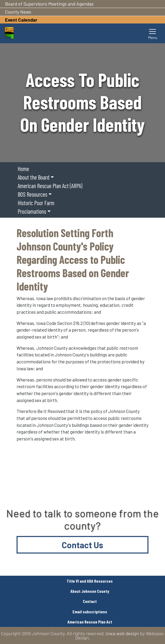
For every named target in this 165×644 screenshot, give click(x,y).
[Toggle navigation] (153, 33)
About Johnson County (90, 591)
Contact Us (82, 545)
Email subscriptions (90, 612)
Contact (90, 601)
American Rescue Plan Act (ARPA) (50, 186)
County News (18, 12)
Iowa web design (122, 633)
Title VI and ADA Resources (90, 581)
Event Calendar (21, 20)
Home (23, 169)
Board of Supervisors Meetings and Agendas (49, 4)
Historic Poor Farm (36, 203)
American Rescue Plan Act (90, 622)
